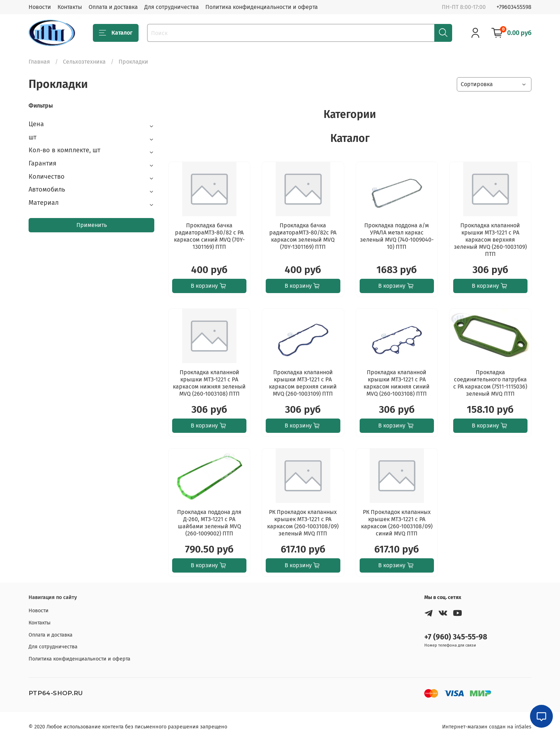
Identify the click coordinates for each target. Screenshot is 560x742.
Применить (92, 225)
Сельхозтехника (84, 62)
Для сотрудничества (172, 7)
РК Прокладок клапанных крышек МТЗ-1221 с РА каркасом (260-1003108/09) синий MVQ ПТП (397, 523)
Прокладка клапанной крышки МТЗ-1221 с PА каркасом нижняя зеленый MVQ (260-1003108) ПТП (209, 383)
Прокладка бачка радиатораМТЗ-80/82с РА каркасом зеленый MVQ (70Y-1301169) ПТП (303, 236)
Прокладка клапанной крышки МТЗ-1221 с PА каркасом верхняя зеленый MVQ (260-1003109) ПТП (490, 240)
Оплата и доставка (113, 7)
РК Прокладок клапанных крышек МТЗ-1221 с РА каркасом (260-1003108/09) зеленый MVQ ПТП (303, 523)
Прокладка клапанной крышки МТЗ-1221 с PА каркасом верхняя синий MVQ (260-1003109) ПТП (303, 383)
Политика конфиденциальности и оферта (262, 7)
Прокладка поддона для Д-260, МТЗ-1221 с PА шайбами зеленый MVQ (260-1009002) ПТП (209, 523)
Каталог (116, 33)
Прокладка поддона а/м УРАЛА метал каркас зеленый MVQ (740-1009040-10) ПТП (397, 236)
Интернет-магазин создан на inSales (487, 727)
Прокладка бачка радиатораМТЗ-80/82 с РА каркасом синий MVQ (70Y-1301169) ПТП (209, 236)
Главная (39, 62)
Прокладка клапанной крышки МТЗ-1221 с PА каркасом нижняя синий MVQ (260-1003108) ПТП (397, 383)
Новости (40, 7)
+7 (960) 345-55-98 (456, 637)
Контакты (70, 7)
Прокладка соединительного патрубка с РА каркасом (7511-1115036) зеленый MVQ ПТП (490, 383)
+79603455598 (514, 7)
